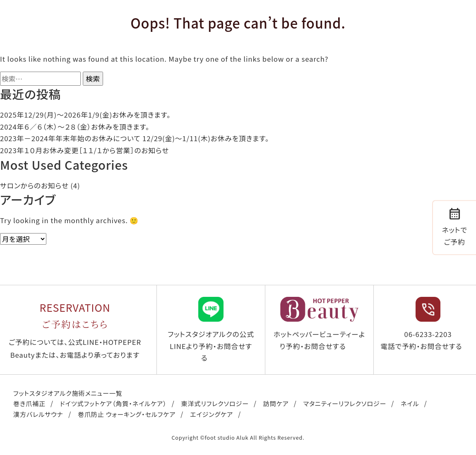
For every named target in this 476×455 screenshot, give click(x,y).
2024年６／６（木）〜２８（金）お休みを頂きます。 (75, 127)
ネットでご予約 (455, 226)
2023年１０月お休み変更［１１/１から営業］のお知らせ (84, 150)
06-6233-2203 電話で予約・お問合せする (421, 324)
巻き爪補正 (29, 403)
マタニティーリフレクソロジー (345, 403)
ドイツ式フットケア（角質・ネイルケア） (113, 403)
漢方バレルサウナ (38, 414)
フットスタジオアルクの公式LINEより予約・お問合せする (211, 330)
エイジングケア (212, 414)
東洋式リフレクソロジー (215, 403)
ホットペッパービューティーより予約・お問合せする (319, 324)
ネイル (410, 403)
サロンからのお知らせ (34, 185)
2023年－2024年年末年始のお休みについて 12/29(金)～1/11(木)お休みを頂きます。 (135, 138)
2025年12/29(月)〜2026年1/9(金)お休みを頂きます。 (85, 115)
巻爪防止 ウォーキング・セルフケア (127, 414)
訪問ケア (276, 403)
